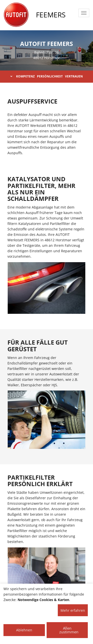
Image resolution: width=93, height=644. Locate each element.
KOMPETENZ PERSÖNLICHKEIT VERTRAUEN (47, 76)
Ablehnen (24, 630)
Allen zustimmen (69, 630)
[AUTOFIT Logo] (16, 15)
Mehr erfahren (73, 610)
